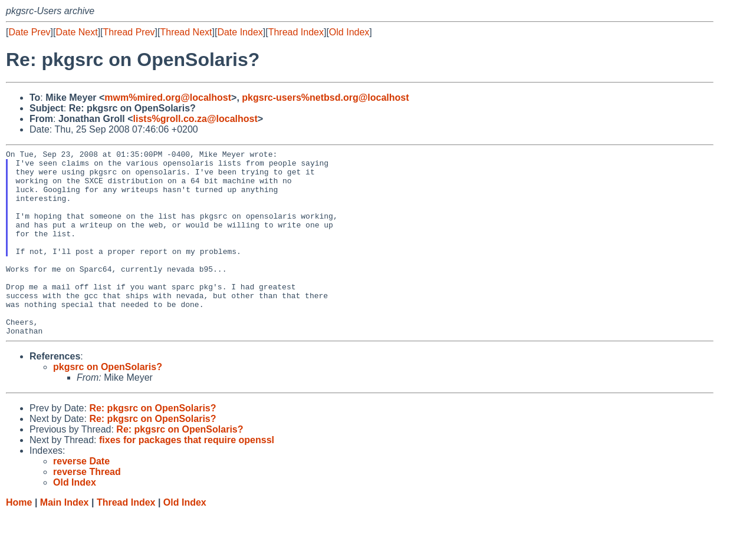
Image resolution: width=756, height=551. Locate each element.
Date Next (76, 32)
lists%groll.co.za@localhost (195, 119)
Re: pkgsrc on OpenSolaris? (152, 445)
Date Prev (29, 32)
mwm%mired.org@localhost (168, 98)
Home (19, 540)
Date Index (240, 32)
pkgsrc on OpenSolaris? (108, 404)
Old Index (349, 32)
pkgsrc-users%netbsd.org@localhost (325, 98)
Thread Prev (129, 32)
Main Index (65, 540)
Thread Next (186, 32)
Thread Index (296, 32)
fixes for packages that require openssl (187, 477)
